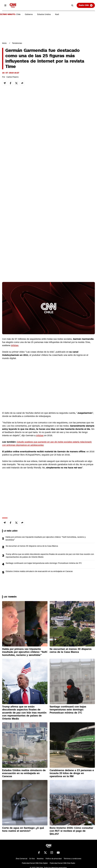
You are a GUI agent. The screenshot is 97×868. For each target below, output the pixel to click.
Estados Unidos (44, 14)
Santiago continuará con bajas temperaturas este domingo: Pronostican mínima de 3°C (44, 563)
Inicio (4, 43)
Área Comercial (22, 859)
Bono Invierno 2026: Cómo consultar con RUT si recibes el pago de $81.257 (71, 831)
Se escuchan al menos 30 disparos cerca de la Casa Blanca (32, 546)
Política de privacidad (54, 859)
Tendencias (17, 43)
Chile (18, 14)
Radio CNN (86, 5)
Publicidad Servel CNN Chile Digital (35, 863)
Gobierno (29, 14)
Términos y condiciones (72, 859)
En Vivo (32, 859)
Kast (57, 14)
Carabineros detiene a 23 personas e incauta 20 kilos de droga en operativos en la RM (72, 773)
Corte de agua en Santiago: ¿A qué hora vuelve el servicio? (23, 829)
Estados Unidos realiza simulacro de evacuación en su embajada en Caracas (39, 571)
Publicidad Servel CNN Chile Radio (62, 863)
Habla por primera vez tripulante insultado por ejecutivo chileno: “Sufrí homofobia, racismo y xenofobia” (46, 538)
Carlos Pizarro (12, 77)
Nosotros (40, 859)
